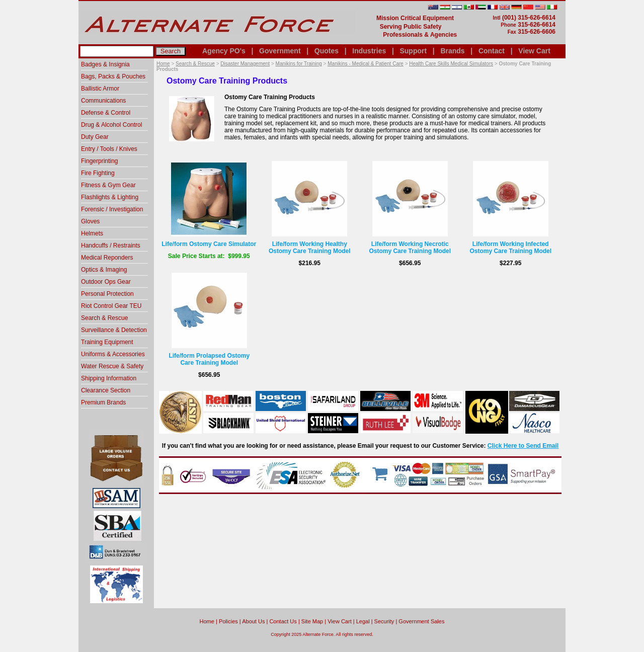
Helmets (92, 233)
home (207, 621)
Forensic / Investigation (112, 209)
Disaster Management (245, 64)
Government (280, 51)
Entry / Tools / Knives (109, 149)
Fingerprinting (99, 161)
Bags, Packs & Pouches (113, 76)
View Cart (534, 51)
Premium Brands (103, 402)
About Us (253, 621)
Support (413, 51)
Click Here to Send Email (523, 446)
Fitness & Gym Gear (108, 185)
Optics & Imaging (104, 270)
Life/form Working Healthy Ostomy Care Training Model (310, 248)
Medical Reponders (107, 258)
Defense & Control (106, 113)
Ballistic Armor (100, 89)
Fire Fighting (98, 173)
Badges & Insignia (105, 64)
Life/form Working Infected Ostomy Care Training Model (510, 248)
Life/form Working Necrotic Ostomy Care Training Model (410, 248)
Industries (369, 51)
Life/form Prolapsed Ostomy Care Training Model (209, 359)
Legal (363, 621)
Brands (452, 51)
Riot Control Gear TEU (111, 306)
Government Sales (421, 621)
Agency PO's (224, 51)
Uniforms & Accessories (113, 354)
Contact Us (283, 621)
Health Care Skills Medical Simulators (451, 64)
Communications (103, 101)
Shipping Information (109, 378)
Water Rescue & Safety (112, 366)
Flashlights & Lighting (110, 197)
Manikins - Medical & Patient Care (366, 64)
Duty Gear (95, 137)
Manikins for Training (299, 64)
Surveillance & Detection (114, 330)
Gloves (90, 221)
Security (384, 621)
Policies (228, 621)
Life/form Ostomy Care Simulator (209, 244)
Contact (492, 51)
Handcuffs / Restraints (111, 246)
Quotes (327, 51)
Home (163, 64)
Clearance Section (106, 390)
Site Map (312, 621)
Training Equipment (107, 342)
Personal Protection (107, 294)
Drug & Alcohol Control (111, 125)
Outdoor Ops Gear (106, 282)
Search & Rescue (195, 64)
